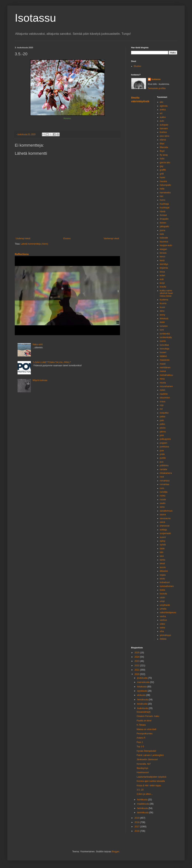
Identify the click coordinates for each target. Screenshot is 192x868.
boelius (163, 132)
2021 (137, 670)
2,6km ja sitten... (145, 794)
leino (162, 311)
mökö (163, 390)
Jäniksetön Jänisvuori (147, 759)
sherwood (165, 526)
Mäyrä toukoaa (40, 380)
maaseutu (165, 360)
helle (162, 189)
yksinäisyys (166, 635)
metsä (163, 371)
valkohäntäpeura (168, 612)
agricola (164, 106)
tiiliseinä (164, 571)
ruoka (163, 496)
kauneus (164, 242)
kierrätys (164, 264)
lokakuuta (142, 687)
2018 (137, 822)
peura (163, 428)
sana (162, 507)
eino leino (165, 136)
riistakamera (166, 473)
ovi (161, 409)
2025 (137, 653)
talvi (162, 556)
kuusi (162, 307)
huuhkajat (165, 208)
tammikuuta (143, 813)
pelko (163, 424)
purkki (163, 458)
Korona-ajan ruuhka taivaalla (151, 781)
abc (162, 102)
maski (163, 364)
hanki (163, 177)
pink (162, 435)
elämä (163, 140)
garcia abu (165, 163)
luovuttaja (165, 349)
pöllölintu (164, 466)
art (161, 113)
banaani (164, 128)
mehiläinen (165, 368)
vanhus (163, 620)
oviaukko (164, 413)
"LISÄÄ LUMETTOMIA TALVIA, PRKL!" (52, 362)
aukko (163, 117)
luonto (163, 341)
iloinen (163, 223)
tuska (163, 590)
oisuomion (165, 398)
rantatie (164, 469)
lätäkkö (163, 356)
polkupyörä (165, 439)
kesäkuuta (143, 704)
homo (163, 200)
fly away (164, 155)
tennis (163, 567)
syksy (163, 541)
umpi (162, 601)
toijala (163, 575)
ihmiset (163, 215)
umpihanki (165, 605)
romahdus (165, 481)
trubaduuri (165, 582)
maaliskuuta (143, 804)
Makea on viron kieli (146, 729)
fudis (162, 159)
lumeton (164, 326)
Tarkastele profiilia (157, 88)
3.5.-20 (140, 790)
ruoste (163, 500)
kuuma (163, 303)
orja (162, 405)
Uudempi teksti (23, 238)
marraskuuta (144, 682)
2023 (137, 661)
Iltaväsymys (142, 768)
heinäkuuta (143, 700)
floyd (162, 151)
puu (162, 462)
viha (162, 631)
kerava (163, 253)
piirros (163, 432)
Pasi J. (140, 742)
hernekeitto (165, 193)
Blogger (115, 852)
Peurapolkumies (145, 734)
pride (162, 454)
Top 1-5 (140, 747)
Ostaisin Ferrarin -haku (148, 716)
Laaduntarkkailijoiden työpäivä (151, 777)
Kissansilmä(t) (144, 712)
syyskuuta (142, 691)
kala (162, 234)
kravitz (163, 287)
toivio (162, 579)
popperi (164, 443)
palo (162, 420)
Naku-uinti (38, 344)
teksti (162, 564)
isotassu (156, 79)
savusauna (165, 518)
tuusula (163, 594)
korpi (162, 283)
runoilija (164, 492)
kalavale (164, 238)
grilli (162, 174)
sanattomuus (166, 511)
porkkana (164, 447)
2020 (137, 674)
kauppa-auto (166, 245)
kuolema (164, 300)
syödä (163, 545)
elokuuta (142, 695)
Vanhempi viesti (111, 238)
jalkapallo (164, 226)
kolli (162, 279)
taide (162, 549)
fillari (162, 144)
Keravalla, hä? (144, 764)
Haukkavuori (143, 772)
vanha (163, 616)
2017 (137, 827)
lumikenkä (165, 334)
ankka (163, 110)
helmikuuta (143, 808)
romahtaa (165, 484)
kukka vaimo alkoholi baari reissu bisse (166, 293)
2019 (137, 818)
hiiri (162, 196)
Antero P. (141, 738)
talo (162, 552)
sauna (163, 515)
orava (163, 402)
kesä (162, 260)
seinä (163, 522)
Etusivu (67, 238)
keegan (163, 249)
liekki (162, 322)
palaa (163, 417)
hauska (163, 181)
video (163, 624)
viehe (163, 628)
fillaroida (164, 147)
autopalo (164, 125)
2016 (137, 831)
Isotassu (35, 18)
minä (162, 379)
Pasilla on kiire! (144, 721)
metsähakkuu (166, 375)
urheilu (163, 609)
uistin (162, 598)
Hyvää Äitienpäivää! (146, 751)
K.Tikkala (141, 725)
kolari (163, 275)
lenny (163, 315)
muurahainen (166, 386)
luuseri (163, 352)
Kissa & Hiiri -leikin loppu (149, 786)
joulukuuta (143, 678)
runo (162, 488)
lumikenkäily (166, 337)
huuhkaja (164, 204)
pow (162, 451)
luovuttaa (164, 345)
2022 (137, 666)
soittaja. (164, 530)
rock (162, 477)
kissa (162, 272)
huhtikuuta (143, 800)
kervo (163, 257)
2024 (137, 657)
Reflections (22, 254)
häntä (163, 211)
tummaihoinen (167, 586)
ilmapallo (164, 219)
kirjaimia (164, 268)
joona (163, 230)
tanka (163, 560)
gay (162, 166)
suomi (163, 537)
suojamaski (165, 533)
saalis (163, 503)
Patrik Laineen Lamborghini (150, 755)
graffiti (163, 170)
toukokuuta (143, 708)
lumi (162, 330)
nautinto (164, 394)
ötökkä (163, 639)
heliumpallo (166, 185)
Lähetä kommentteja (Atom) (34, 244)
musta (163, 383)
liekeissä (164, 319)
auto (162, 121)
